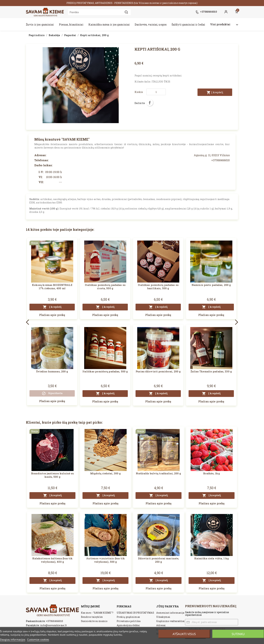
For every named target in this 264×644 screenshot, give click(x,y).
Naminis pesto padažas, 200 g (211, 285)
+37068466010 (54, 621)
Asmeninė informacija (170, 613)
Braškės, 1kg (211, 473)
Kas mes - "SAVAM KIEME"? (97, 613)
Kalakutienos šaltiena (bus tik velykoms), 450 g (53, 560)
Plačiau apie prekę (52, 315)
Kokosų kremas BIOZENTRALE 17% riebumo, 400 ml (52, 287)
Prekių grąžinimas (128, 617)
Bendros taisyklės (92, 617)
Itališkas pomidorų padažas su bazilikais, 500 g (158, 287)
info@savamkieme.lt (53, 625)
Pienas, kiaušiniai (71, 24)
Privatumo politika (129, 621)
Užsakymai (163, 617)
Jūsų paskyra (167, 606)
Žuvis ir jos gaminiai (40, 24)
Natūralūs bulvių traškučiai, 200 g (158, 473)
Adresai (161, 625)
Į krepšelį (215, 93)
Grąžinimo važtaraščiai (170, 621)
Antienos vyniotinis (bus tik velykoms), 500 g (105, 560)
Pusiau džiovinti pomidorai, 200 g (158, 371)
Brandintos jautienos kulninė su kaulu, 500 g (53, 475)
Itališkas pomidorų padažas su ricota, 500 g (105, 287)
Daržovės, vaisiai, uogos (151, 24)
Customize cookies (38, 639)
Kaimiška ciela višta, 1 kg (212, 558)
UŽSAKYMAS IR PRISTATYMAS (135, 613)
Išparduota (52, 393)
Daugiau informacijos (13, 639)
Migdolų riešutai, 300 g (106, 473)
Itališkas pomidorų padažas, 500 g (105, 371)
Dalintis (150, 103)
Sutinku (238, 634)
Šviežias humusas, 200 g (52, 371)
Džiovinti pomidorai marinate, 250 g (159, 560)
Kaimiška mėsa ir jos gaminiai (109, 24)
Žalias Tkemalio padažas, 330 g (211, 371)
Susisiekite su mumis (94, 621)
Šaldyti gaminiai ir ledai (188, 24)
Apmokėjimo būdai (128, 625)
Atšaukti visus (184, 634)
